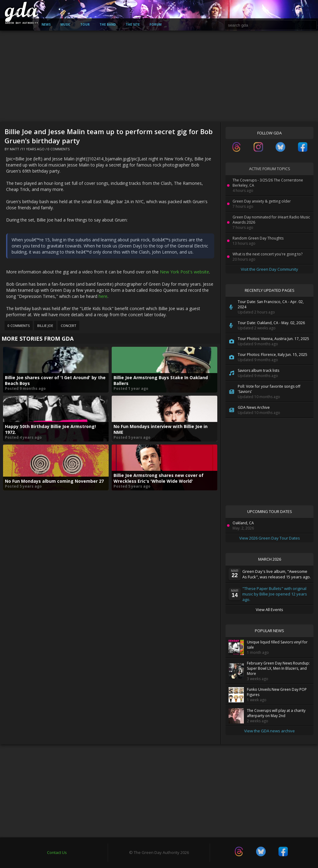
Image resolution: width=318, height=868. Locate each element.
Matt (14, 149)
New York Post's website (184, 272)
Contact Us (57, 852)
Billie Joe (45, 326)
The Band (108, 24)
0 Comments (59, 149)
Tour (85, 24)
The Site (133, 24)
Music (65, 24)
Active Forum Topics (270, 169)
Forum (155, 24)
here (103, 296)
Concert (69, 326)
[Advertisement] (159, 76)
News (46, 24)
